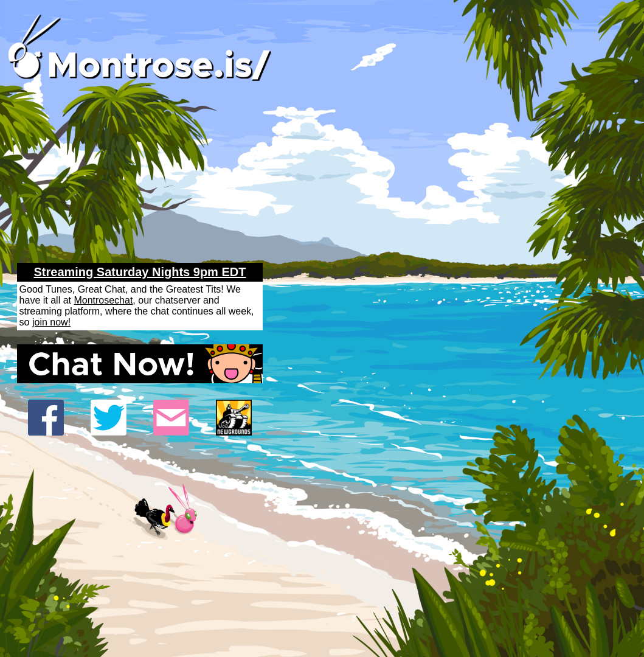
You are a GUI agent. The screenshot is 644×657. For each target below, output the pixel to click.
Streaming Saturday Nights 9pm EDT (140, 272)
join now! (51, 322)
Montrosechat (103, 300)
